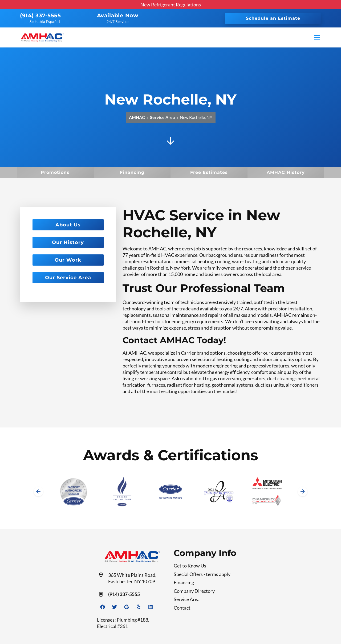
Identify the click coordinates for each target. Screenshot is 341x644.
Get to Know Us (190, 566)
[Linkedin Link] (151, 607)
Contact (182, 608)
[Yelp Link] (139, 607)
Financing (184, 582)
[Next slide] (303, 491)
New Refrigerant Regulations (171, 5)
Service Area (162, 117)
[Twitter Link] (115, 607)
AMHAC (137, 117)
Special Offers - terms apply (202, 574)
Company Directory (194, 591)
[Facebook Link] (103, 607)
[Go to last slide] (38, 491)
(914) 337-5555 (40, 15)
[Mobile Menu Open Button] (317, 38)
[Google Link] (127, 607)
